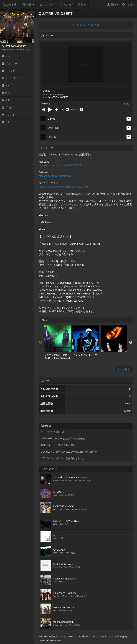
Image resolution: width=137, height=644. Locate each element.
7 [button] (99, 362)
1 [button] (67, 362)
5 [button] (88, 362)
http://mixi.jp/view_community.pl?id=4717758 (63, 187)
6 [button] (94, 362)
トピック (8, 71)
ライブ (7, 86)
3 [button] (78, 362)
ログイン (129, 4)
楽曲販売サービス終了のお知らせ (59, 445)
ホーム (7, 56)
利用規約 (53, 637)
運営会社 (86, 637)
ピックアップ (47, 4)
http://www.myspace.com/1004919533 (60, 165)
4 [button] (83, 362)
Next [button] (131, 342)
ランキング (66, 4)
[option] (57, 342)
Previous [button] (40, 342)
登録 (113, 4)
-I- (114, 341)
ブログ (7, 107)
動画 (6, 93)
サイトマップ (106, 637)
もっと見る (124, 369)
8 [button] (104, 362)
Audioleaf (9, 4)
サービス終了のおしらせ (86, 25)
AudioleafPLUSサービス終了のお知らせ (63, 438)
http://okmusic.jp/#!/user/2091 (55, 176)
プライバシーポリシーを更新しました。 (63, 458)
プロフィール (11, 64)
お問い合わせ (121, 637)
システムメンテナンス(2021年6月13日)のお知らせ (69, 452)
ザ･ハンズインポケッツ (86, 341)
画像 (6, 100)
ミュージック (11, 78)
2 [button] (72, 362)
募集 (82, 4)
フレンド (8, 115)
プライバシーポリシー (70, 637)
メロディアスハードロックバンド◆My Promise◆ (57, 342)
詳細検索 (28, 4)
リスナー (8, 122)
